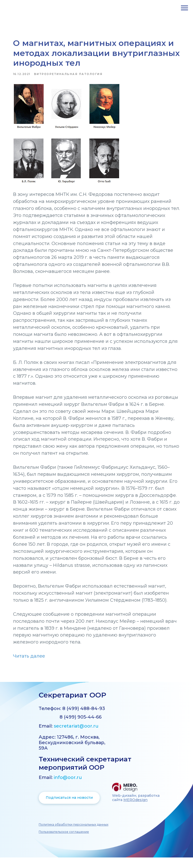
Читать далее (32, 665)
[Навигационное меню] (184, 8)
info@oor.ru (68, 788)
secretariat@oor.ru (76, 737)
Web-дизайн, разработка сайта (136, 808)
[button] (74, 835)
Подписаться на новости (69, 808)
